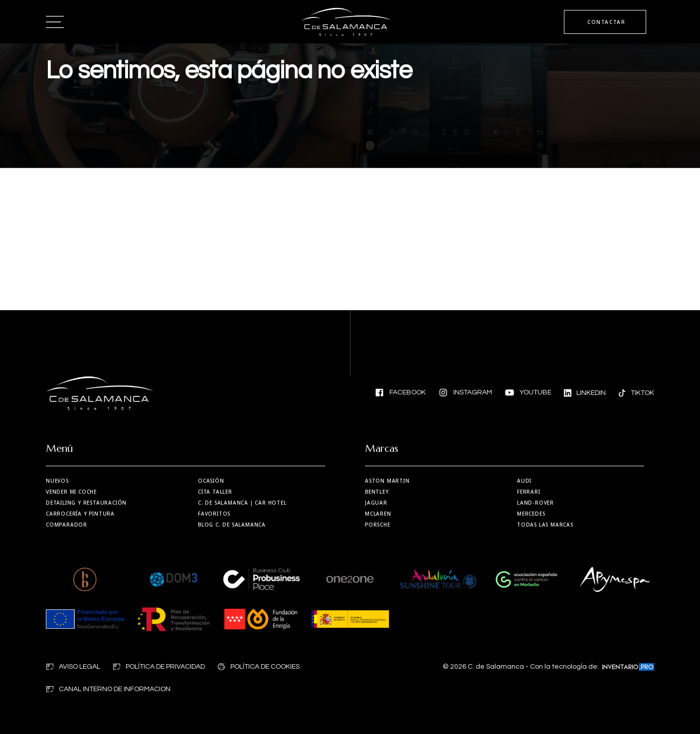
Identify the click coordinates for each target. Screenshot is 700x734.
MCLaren (378, 514)
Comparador (67, 525)
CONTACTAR (606, 22)
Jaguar (376, 503)
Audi (524, 481)
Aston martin (387, 481)
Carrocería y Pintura (80, 514)
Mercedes (531, 514)
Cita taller (215, 492)
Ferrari (529, 492)
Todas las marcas (545, 525)
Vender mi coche (71, 492)
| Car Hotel (242, 503)
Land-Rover (535, 503)
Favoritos (214, 514)
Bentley (377, 492)
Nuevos (57, 481)
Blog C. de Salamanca (232, 525)
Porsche (378, 525)
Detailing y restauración (86, 503)
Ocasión (211, 481)
